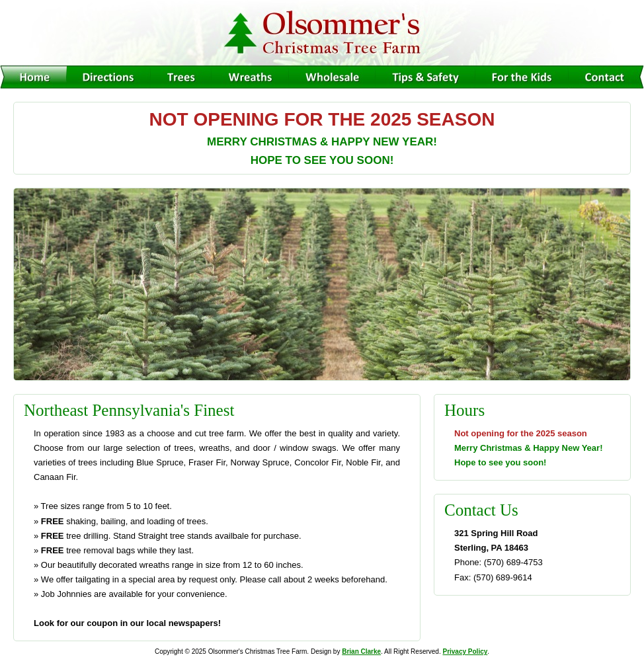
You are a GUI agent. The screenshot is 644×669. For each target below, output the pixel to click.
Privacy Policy (465, 651)
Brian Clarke (361, 651)
